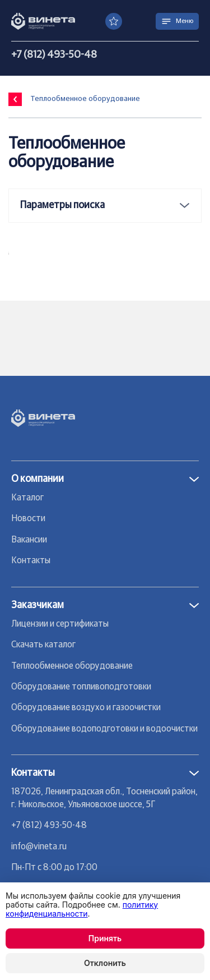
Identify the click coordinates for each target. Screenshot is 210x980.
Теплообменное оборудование (72, 666)
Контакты (31, 560)
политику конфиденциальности (82, 909)
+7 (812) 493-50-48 (54, 55)
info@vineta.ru (39, 846)
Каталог (27, 498)
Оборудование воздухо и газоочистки (86, 707)
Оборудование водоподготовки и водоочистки (104, 729)
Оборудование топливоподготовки (81, 687)
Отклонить (105, 963)
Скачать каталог (43, 645)
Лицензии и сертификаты (60, 624)
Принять (105, 938)
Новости (28, 518)
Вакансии (29, 540)
